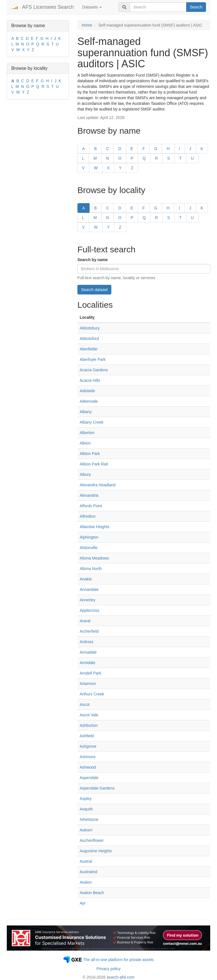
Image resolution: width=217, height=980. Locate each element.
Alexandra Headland (98, 485)
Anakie (86, 579)
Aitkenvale (89, 401)
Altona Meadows (94, 558)
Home (87, 25)
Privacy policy (108, 969)
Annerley (87, 600)
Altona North (91, 569)
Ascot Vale (89, 715)
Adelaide (87, 391)
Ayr (83, 903)
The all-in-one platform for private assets (119, 960)
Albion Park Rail (94, 464)
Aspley (86, 799)
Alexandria (89, 495)
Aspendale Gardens (97, 788)
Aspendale (89, 778)
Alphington (89, 537)
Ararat (85, 621)
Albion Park (90, 454)
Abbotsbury (90, 328)
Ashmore (88, 757)
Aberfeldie (89, 349)
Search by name (93, 260)
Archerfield (89, 631)
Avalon (86, 882)
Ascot (85, 704)
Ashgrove (88, 746)
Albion (85, 443)
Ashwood (88, 767)
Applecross (89, 610)
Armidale (87, 663)
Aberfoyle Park (93, 359)
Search (196, 7)
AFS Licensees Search (48, 7)
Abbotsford (89, 339)
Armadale (88, 652)
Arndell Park (90, 673)
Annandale (89, 589)
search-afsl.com (121, 977)
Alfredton (88, 516)
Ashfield (87, 736)
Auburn (86, 830)
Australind (88, 872)
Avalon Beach (92, 893)
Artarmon (88, 684)
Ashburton (89, 725)
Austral (86, 861)
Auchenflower (92, 840)
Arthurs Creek (92, 694)
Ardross (86, 642)
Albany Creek (92, 422)
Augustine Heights (96, 851)
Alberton (87, 433)
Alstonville (89, 548)
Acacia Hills (90, 380)
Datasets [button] (92, 7)
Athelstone (89, 819)
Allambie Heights (95, 527)
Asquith (86, 809)
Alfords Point (91, 506)
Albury (85, 474)
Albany (86, 412)
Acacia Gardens (94, 370)
